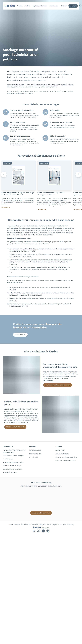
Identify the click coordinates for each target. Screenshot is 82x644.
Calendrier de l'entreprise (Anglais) (12, 466)
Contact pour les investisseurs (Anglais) (66, 457)
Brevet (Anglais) (35, 524)
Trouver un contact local (62, 454)
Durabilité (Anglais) (8, 459)
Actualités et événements (10, 472)
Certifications (27, 524)
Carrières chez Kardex (35, 450)
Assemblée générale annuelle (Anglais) (13, 462)
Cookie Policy (70, 524)
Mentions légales (62, 524)
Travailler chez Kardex (35, 454)
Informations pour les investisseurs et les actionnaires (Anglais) (14, 451)
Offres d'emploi (33, 457)
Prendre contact (60, 450)
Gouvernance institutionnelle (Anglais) (13, 456)
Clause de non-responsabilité (16, 524)
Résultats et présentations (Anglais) (12, 469)
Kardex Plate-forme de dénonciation (65, 460)
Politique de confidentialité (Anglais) (48, 524)
